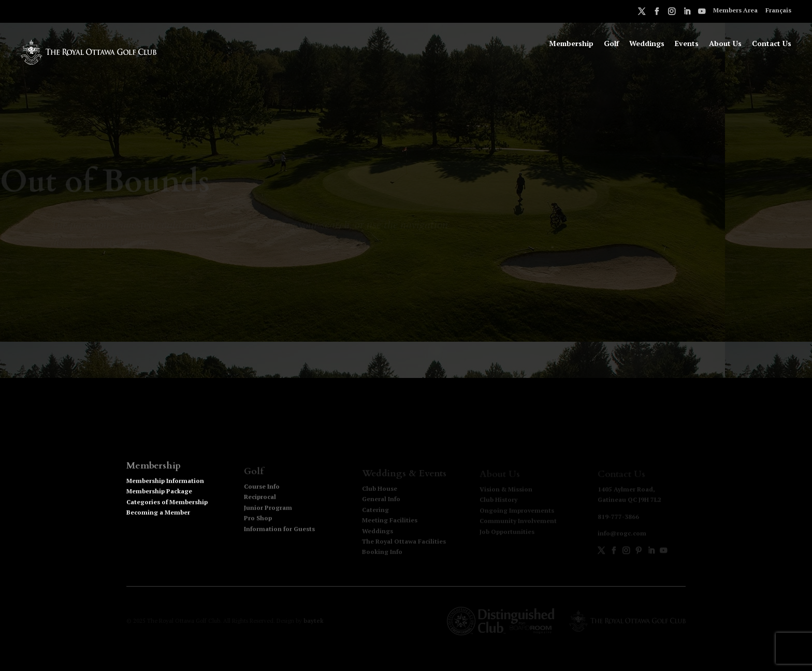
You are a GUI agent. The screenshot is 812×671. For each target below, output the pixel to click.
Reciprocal (260, 499)
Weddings (647, 44)
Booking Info (382, 553)
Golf (611, 44)
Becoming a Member (158, 517)
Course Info (262, 489)
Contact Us (772, 44)
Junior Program (268, 510)
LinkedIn (687, 13)
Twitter (642, 13)
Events (687, 44)
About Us (725, 44)
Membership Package (159, 496)
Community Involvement (518, 522)
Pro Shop (258, 521)
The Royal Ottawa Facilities (404, 542)
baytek (314, 621)
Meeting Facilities (390, 521)
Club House (380, 490)
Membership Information (165, 485)
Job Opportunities (507, 532)
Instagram (672, 13)
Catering (375, 511)
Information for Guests (279, 531)
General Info (381, 500)
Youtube (702, 13)
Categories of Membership (167, 507)
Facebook (657, 13)
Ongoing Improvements (517, 511)
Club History (498, 500)
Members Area (735, 11)
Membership (571, 44)
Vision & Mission (506, 490)
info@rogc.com (622, 534)
